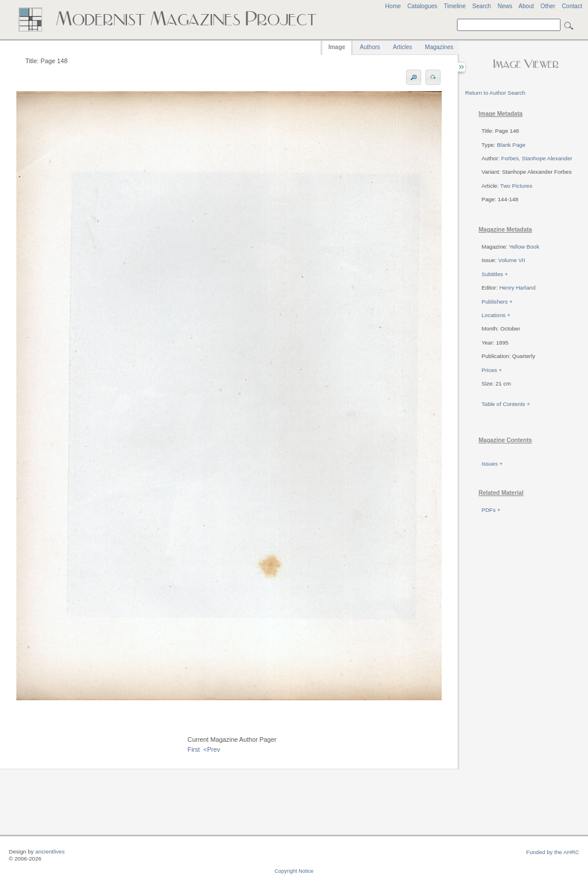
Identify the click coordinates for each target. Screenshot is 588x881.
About (526, 6)
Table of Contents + (506, 404)
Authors (370, 47)
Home (393, 6)
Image (337, 47)
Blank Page (511, 145)
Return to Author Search (495, 93)
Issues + (492, 464)
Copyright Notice (294, 871)
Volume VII (511, 260)
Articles (403, 47)
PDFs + (491, 510)
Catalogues (422, 6)
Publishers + (497, 302)
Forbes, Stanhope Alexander (537, 158)
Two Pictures (516, 186)
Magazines (439, 47)
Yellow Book (524, 247)
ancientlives (50, 851)
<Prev (212, 749)
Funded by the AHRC (553, 852)
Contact (572, 6)
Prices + (492, 370)
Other (548, 6)
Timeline (455, 6)
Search (482, 6)
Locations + (496, 315)
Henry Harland (517, 288)
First (194, 749)
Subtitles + (495, 274)
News (505, 6)
